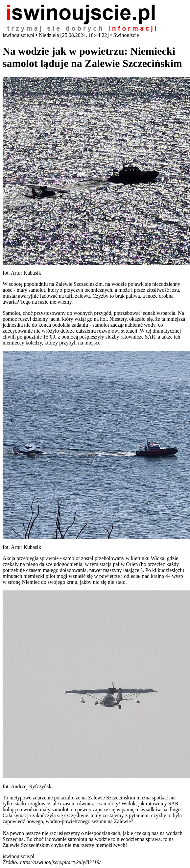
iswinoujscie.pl (18, 856)
